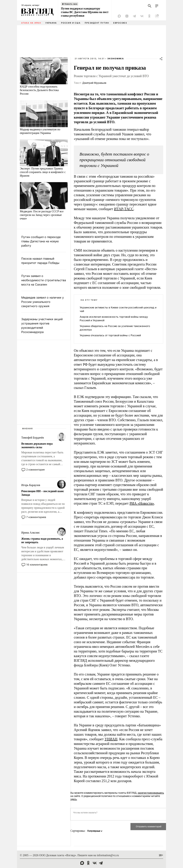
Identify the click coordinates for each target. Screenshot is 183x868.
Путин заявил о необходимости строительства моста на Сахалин (44, 280)
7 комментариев (36, 517)
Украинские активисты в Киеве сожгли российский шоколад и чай (118, 309)
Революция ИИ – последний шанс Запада (43, 493)
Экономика (116, 59)
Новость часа (71, 4)
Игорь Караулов (31, 485)
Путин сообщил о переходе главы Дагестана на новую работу (41, 241)
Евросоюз (120, 23)
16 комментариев (37, 565)
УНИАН (111, 739)
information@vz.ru (108, 855)
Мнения (28, 429)
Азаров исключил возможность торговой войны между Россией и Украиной (114, 318)
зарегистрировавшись (151, 793)
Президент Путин (97, 23)
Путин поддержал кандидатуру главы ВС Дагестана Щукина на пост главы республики (85, 12)
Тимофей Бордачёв (33, 438)
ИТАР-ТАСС (124, 209)
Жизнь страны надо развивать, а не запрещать (42, 540)
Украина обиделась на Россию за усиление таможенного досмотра (115, 328)
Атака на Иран (31, 23)
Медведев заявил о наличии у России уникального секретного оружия (43, 302)
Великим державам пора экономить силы (37, 445)
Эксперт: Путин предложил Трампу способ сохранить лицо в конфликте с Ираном (43, 172)
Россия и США (71, 23)
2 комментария (35, 470)
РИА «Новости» (142, 503)
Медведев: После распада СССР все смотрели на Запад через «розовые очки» (42, 215)
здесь (74, 799)
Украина (51, 23)
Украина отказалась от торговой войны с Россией (110, 335)
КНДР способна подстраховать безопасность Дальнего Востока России (39, 90)
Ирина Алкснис (31, 533)
